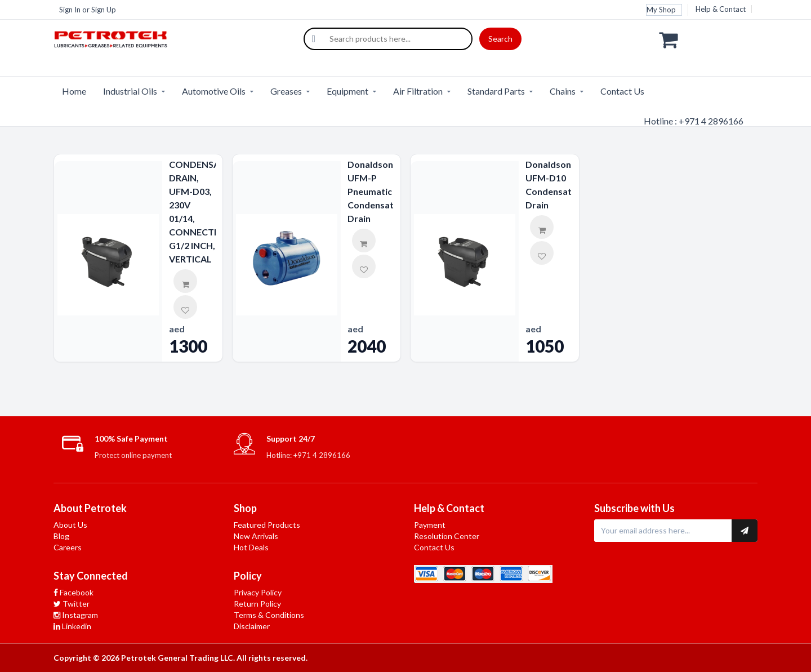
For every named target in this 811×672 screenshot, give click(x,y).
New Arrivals (256, 536)
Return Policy (257, 604)
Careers (68, 547)
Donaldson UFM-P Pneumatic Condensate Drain (371, 191)
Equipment (347, 91)
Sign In (70, 10)
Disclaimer (252, 626)
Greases (286, 91)
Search (500, 39)
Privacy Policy (258, 592)
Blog (61, 536)
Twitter (72, 604)
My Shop (661, 10)
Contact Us (622, 91)
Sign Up (104, 10)
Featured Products (267, 525)
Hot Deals (251, 547)
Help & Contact (721, 9)
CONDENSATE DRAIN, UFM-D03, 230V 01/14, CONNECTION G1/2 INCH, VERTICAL (192, 212)
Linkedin (72, 626)
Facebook (73, 592)
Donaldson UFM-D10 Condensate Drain (549, 184)
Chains (563, 91)
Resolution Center (447, 536)
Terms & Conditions (269, 615)
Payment (430, 525)
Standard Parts (496, 91)
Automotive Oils (214, 91)
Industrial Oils (130, 91)
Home (74, 91)
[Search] (314, 39)
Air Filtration (418, 91)
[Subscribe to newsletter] (745, 531)
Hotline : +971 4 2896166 (694, 121)
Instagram (76, 615)
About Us (70, 525)
